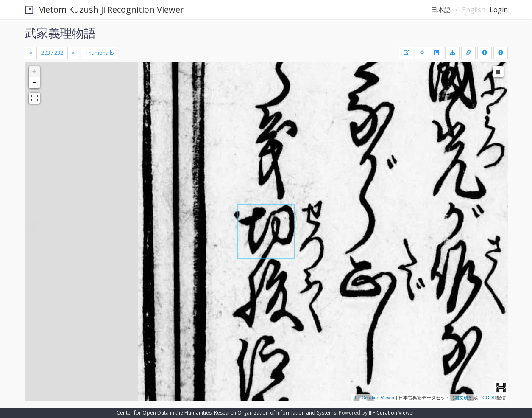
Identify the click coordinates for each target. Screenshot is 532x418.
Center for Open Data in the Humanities (164, 413)
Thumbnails (100, 53)
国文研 (461, 398)
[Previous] (31, 53)
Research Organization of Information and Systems (275, 413)
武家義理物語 (60, 33)
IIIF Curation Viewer (374, 398)
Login (499, 10)
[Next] (73, 53)
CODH (489, 398)
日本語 (441, 10)
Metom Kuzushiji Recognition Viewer (104, 10)
